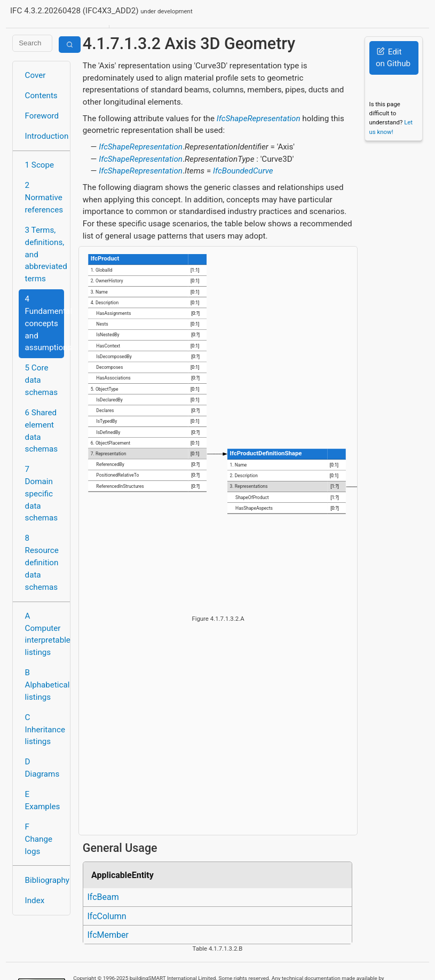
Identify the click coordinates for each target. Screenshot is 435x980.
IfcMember (108, 935)
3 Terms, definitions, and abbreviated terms (45, 254)
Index (35, 900)
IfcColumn (106, 916)
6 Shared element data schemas (42, 431)
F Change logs (39, 839)
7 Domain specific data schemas (42, 493)
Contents (41, 96)
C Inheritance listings (45, 730)
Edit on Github (393, 58)
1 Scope (40, 165)
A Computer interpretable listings (45, 634)
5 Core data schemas (42, 380)
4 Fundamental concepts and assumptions (45, 323)
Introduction (45, 136)
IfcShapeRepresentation (259, 118)
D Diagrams (42, 768)
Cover (35, 75)
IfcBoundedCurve (243, 171)
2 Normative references (44, 197)
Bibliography (45, 880)
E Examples (43, 800)
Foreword (42, 116)
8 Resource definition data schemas (42, 562)
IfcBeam (103, 897)
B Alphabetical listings (45, 685)
